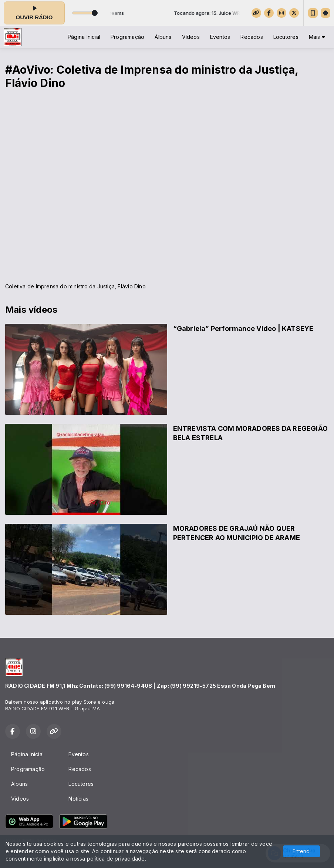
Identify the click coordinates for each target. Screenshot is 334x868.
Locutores (286, 37)
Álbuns (163, 37)
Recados (252, 37)
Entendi (302, 851)
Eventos (220, 37)
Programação (127, 37)
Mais (317, 37)
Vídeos (191, 37)
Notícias (78, 799)
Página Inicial (84, 37)
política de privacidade (116, 859)
